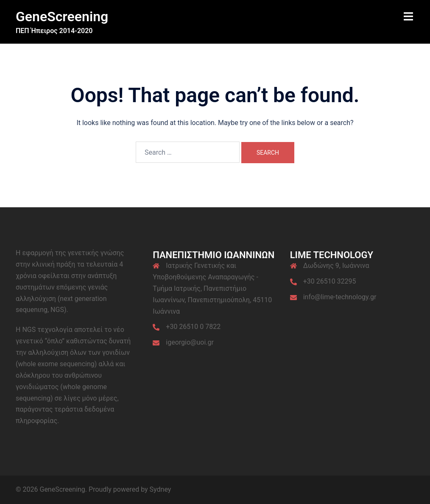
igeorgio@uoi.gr (190, 342)
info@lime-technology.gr (340, 297)
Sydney (161, 489)
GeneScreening (62, 17)
